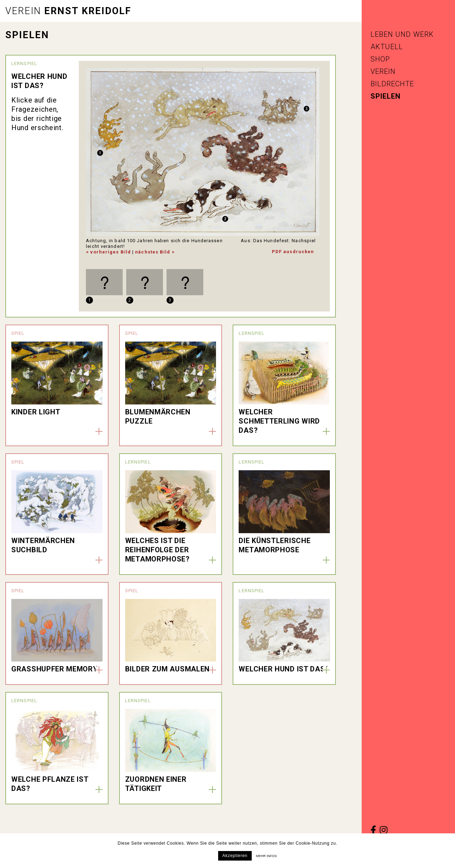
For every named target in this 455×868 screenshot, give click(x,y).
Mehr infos (266, 856)
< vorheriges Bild (108, 252)
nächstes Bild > (155, 252)
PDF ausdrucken (293, 252)
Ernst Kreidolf (68, 11)
